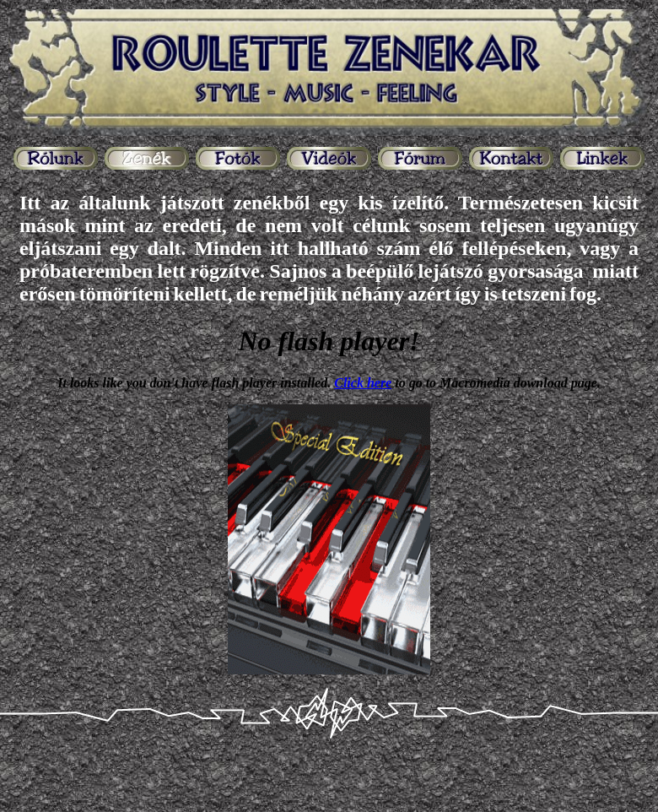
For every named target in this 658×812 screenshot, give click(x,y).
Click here (363, 383)
